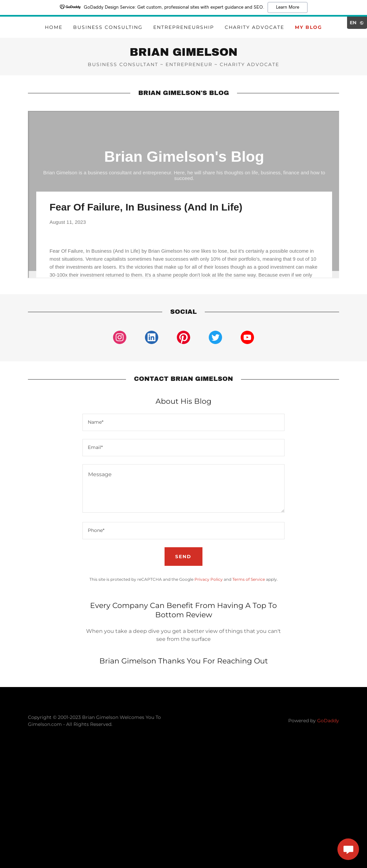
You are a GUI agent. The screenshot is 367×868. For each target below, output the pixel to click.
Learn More (288, 7)
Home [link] (54, 27)
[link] (183, 54)
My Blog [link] (308, 27)
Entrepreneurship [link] (184, 27)
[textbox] (183, 422)
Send (183, 557)
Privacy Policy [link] (209, 579)
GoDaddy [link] (328, 721)
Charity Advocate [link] (254, 27)
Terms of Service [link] (249, 579)
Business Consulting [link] (108, 27)
